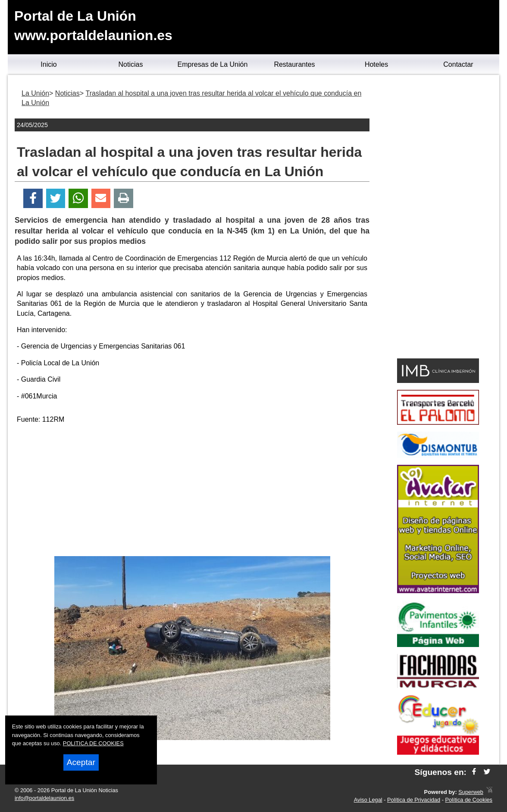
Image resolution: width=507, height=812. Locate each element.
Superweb (471, 792)
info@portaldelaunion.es (44, 798)
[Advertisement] (192, 492)
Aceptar (81, 762)
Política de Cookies (469, 800)
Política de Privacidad (414, 800)
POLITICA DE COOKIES (93, 743)
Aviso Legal (368, 800)
